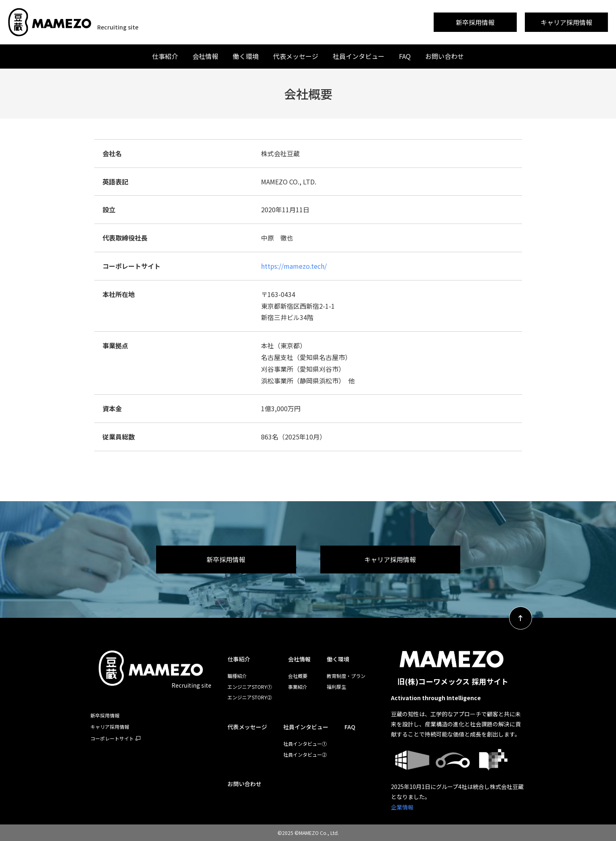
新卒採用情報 (475, 22)
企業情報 (402, 807)
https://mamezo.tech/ (294, 266)
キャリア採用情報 (566, 22)
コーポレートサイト (112, 738)
